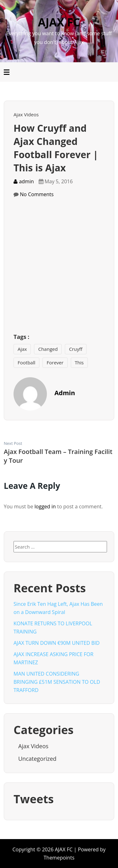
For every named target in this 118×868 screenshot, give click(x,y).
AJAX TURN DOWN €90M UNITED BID (57, 643)
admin (24, 181)
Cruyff (76, 349)
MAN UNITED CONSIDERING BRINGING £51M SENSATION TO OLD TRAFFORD (57, 682)
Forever (55, 362)
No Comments (37, 194)
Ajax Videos (26, 114)
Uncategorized (37, 759)
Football (26, 362)
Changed (48, 349)
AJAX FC (59, 22)
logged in (45, 506)
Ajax (22, 349)
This (79, 362)
